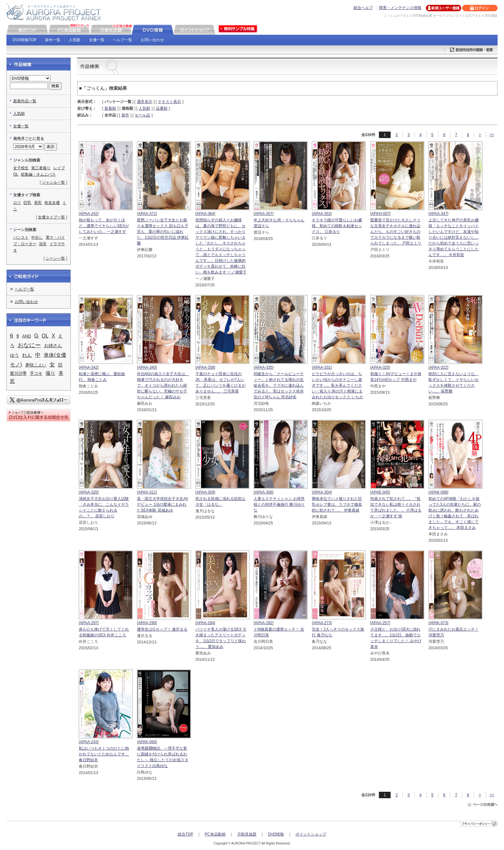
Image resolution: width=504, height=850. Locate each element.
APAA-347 (438, 214)
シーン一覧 (55, 258)
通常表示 (145, 102)
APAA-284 (205, 623)
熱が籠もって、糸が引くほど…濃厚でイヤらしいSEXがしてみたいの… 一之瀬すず (104, 226)
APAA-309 (205, 492)
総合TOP (185, 834)
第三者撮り (41, 168)
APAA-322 (438, 367)
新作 (125, 115)
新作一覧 (53, 40)
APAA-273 (322, 623)
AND (27, 336)
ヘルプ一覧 (122, 40)
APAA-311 (147, 492)
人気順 (75, 40)
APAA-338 (205, 367)
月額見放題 (247, 834)
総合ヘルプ (363, 8)
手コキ (36, 373)
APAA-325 (380, 367)
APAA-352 (322, 214)
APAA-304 (322, 492)
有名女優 (52, 203)
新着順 (110, 108)
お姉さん (53, 346)
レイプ (59, 168)
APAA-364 (205, 214)
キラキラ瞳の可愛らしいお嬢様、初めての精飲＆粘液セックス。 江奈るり (337, 226)
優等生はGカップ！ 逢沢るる (162, 629)
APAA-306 (263, 492)
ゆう (14, 355)
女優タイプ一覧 (51, 217)
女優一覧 (97, 40)
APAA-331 (322, 367)
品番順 (162, 108)
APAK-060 (147, 742)
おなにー (29, 345)
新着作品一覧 (25, 101)
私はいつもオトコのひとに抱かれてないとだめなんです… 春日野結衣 (104, 754)
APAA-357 (263, 214)
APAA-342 (89, 367)
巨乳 (27, 203)
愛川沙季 (18, 373)
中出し (37, 237)
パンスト (21, 237)
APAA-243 (89, 742)
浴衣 (43, 244)
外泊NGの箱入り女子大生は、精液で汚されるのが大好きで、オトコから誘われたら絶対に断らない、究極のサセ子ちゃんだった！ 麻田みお (163, 385)
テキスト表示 (169, 102)
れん (27, 355)
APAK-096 (438, 492)
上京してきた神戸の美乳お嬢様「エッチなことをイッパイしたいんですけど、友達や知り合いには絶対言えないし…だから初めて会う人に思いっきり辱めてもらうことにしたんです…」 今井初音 (454, 237)
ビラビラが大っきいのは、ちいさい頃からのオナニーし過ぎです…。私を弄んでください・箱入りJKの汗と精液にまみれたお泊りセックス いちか (337, 385)
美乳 (38, 203)
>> (492, 135)
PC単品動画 (215, 834)
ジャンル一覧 (53, 182)
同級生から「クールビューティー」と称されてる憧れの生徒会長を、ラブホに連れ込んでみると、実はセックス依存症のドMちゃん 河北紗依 (279, 385)
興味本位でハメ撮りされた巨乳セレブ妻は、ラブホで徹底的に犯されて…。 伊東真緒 (337, 504)
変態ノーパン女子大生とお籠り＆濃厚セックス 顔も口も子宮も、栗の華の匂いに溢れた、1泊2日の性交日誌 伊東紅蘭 (163, 232)
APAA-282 (263, 623)
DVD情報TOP (25, 40)
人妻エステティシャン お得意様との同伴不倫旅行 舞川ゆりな (279, 504)
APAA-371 (147, 214)
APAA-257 (380, 623)
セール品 (142, 115)
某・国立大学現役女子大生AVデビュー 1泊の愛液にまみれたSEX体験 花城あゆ (162, 504)
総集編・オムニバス (38, 174)
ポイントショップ (311, 834)
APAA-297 (89, 623)
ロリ (17, 203)
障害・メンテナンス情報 (400, 8)
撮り (50, 373)
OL (16, 174)
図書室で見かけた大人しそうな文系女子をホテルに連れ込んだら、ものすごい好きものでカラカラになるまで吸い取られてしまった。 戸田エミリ (396, 232)
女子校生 (21, 168)
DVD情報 (276, 834)
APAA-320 (89, 492)
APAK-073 (438, 623)
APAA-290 (147, 623)
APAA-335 (263, 367)
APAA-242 (89, 214)
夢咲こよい (36, 365)
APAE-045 (380, 492)
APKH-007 (380, 214)
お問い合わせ (152, 40)
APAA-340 (147, 367)
